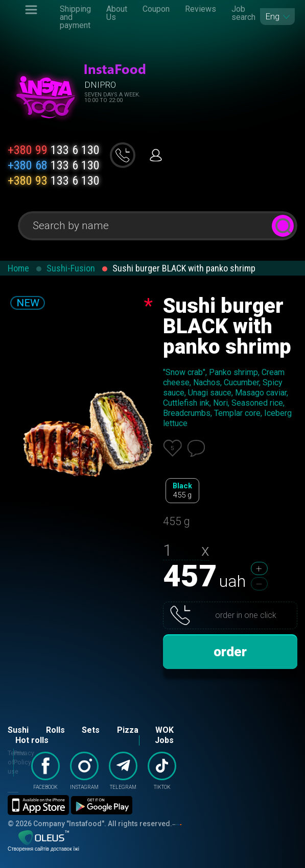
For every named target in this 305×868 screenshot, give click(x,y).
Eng (272, 17)
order (230, 652)
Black (182, 491)
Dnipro (100, 85)
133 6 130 (54, 150)
